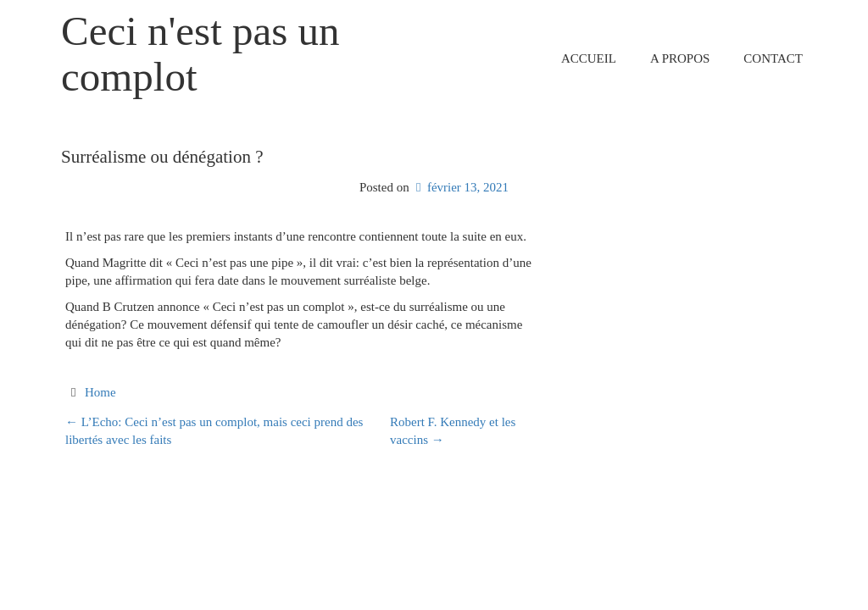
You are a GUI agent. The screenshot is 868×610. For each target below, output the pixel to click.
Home (100, 392)
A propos (680, 58)
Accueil (589, 58)
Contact (773, 58)
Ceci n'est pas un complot (200, 54)
